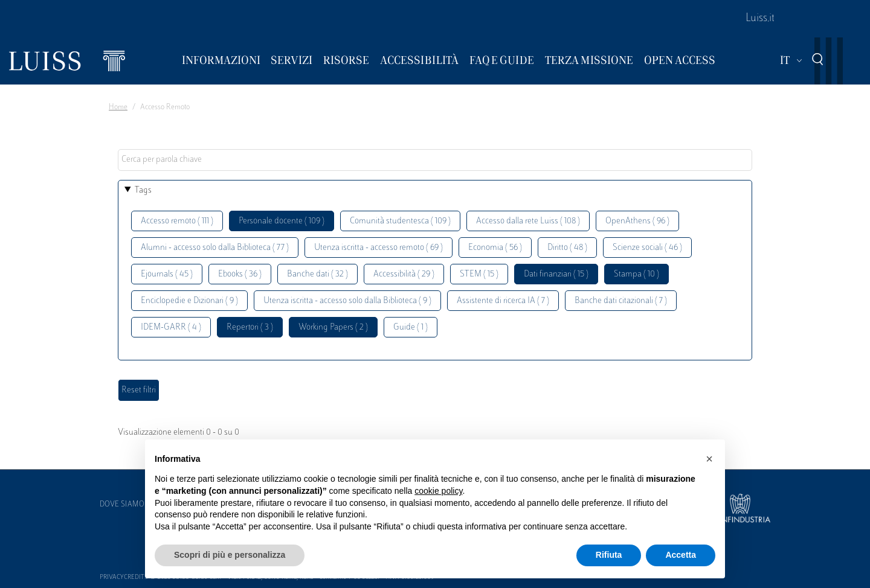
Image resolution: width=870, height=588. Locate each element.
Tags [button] (143, 190)
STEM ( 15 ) (479, 274)
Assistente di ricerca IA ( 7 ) (503, 301)
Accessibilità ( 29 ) (404, 274)
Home (118, 107)
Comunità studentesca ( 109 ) (400, 221)
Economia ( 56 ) (495, 248)
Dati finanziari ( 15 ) (556, 274)
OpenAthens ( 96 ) (637, 221)
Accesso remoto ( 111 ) (177, 221)
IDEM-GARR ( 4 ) (171, 328)
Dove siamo (122, 505)
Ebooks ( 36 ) (240, 274)
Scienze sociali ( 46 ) (647, 248)
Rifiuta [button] (609, 555)
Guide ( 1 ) (411, 328)
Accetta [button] (681, 555)
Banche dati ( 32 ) (317, 274)
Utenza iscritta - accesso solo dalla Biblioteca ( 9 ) (347, 301)
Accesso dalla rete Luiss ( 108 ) (528, 221)
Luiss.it (760, 19)
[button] (709, 459)
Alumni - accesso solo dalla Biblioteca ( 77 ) (215, 248)
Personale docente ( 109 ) (282, 221)
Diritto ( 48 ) (567, 248)
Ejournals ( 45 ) (167, 274)
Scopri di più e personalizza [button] (230, 555)
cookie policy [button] (438, 491)
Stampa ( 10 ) (636, 274)
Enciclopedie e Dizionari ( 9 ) (189, 301)
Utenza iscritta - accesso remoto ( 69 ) (379, 248)
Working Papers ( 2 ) (333, 328)
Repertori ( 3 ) (250, 328)
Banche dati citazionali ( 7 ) (621, 301)
